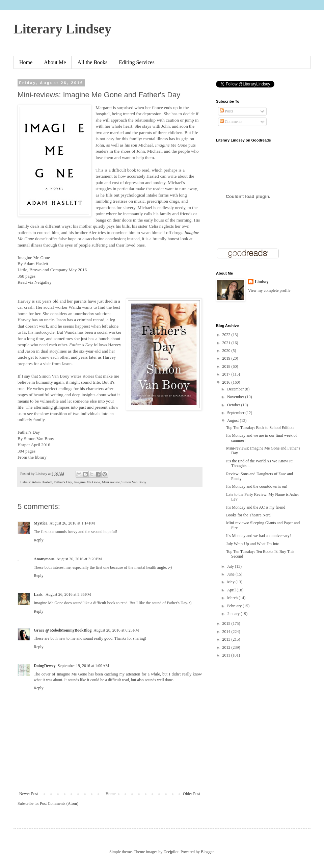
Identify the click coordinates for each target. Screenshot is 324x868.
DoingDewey (45, 666)
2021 (227, 343)
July (231, 566)
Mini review (111, 482)
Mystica (41, 523)
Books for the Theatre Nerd (248, 515)
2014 (227, 632)
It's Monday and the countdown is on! (257, 486)
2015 (227, 623)
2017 (227, 374)
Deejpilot (171, 852)
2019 (227, 358)
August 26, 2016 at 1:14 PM (72, 523)
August (234, 420)
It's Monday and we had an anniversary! (259, 536)
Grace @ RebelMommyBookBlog (63, 630)
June (231, 574)
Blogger (207, 852)
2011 (227, 655)
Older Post (192, 794)
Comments (231, 122)
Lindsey (262, 282)
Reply (39, 540)
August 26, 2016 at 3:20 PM (79, 559)
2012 (227, 647)
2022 (227, 335)
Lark (39, 594)
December (236, 389)
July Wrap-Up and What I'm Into (253, 544)
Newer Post (29, 794)
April (232, 590)
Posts (226, 111)
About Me (55, 62)
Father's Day (63, 482)
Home (26, 62)
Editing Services (137, 62)
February (235, 606)
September (236, 413)
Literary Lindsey (62, 29)
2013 (227, 639)
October (234, 405)
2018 (227, 366)
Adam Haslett (42, 482)
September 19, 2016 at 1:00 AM (83, 666)
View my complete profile (269, 290)
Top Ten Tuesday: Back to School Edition (260, 428)
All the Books (92, 62)
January (234, 614)
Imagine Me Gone (87, 482)
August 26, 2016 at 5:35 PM (68, 594)
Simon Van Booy (134, 482)
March (233, 598)
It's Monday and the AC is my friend (256, 507)
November (236, 397)
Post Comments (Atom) (59, 803)
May (231, 582)
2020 (227, 351)
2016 (227, 382)
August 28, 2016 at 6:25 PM (116, 630)
